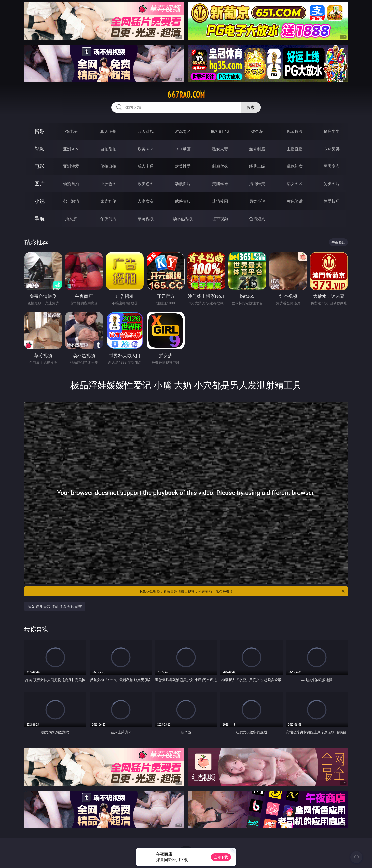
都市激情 (71, 201)
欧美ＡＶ (146, 149)
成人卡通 (146, 166)
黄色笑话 (295, 201)
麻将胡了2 (220, 131)
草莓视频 (146, 219)
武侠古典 (183, 201)
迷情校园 (220, 201)
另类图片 (332, 184)
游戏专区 (183, 131)
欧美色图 (146, 184)
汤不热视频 (183, 219)
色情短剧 (257, 219)
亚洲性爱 (71, 166)
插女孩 (71, 219)
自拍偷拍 (108, 149)
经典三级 (257, 166)
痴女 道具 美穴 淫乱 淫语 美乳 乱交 (55, 606)
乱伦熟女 (295, 166)
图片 (40, 184)
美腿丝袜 (220, 184)
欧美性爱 (183, 166)
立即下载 (221, 857)
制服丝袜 (220, 166)
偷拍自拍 (108, 166)
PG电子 (71, 131)
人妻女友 (146, 201)
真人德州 (108, 131)
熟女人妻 (220, 149)
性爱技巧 (332, 201)
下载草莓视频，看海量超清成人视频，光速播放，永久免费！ (242, 591)
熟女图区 (295, 184)
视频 (40, 149)
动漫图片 (183, 184)
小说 (40, 201)
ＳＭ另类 (332, 149)
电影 (40, 166)
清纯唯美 (257, 184)
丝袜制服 (257, 149)
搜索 (251, 107)
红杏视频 (220, 219)
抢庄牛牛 (332, 131)
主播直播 (295, 149)
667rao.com (186, 95)
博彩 (40, 131)
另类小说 (257, 201)
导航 (40, 218)
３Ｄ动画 (183, 149)
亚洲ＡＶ (71, 149)
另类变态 (332, 166)
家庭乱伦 (108, 201)
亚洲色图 (108, 184)
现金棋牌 (295, 131)
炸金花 (257, 131)
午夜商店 (108, 219)
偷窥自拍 (71, 184)
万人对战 (146, 131)
